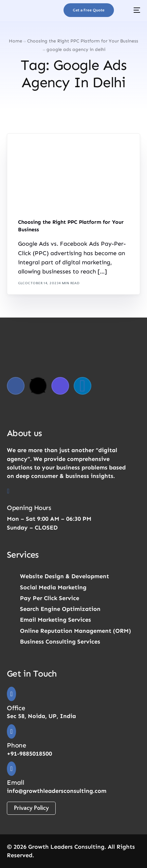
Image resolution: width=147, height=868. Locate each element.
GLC (21, 283)
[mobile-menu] (132, 10)
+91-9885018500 (29, 754)
